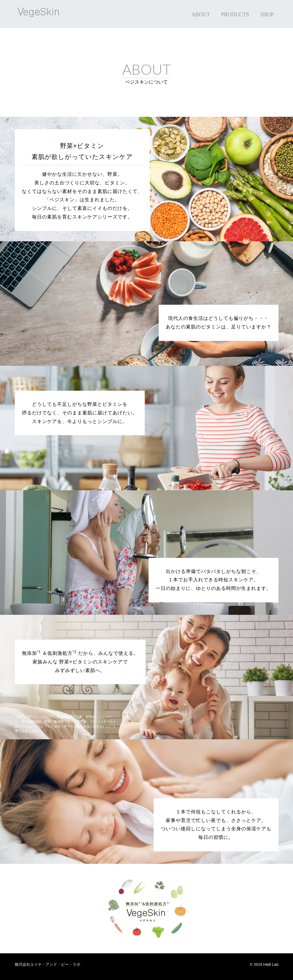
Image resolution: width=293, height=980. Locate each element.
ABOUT (201, 15)
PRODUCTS (235, 15)
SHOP (267, 15)
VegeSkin (45, 14)
